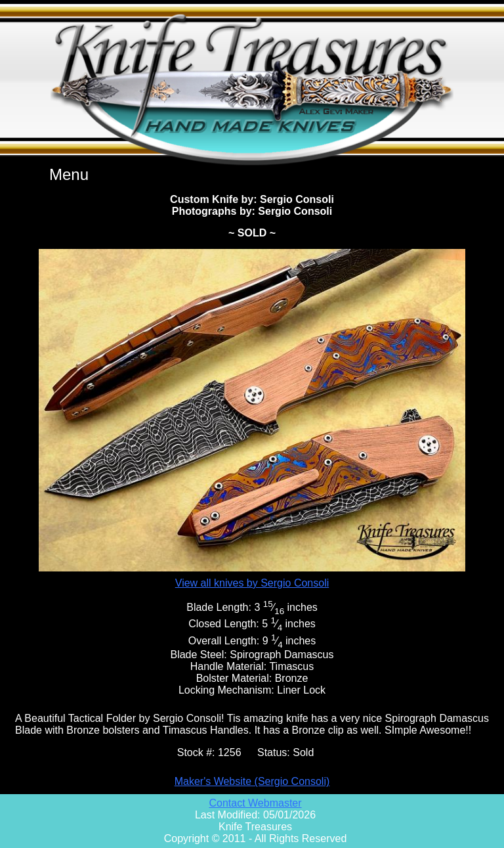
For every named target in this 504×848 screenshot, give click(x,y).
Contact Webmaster (255, 803)
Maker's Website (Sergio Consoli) (252, 781)
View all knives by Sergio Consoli (252, 583)
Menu (69, 174)
